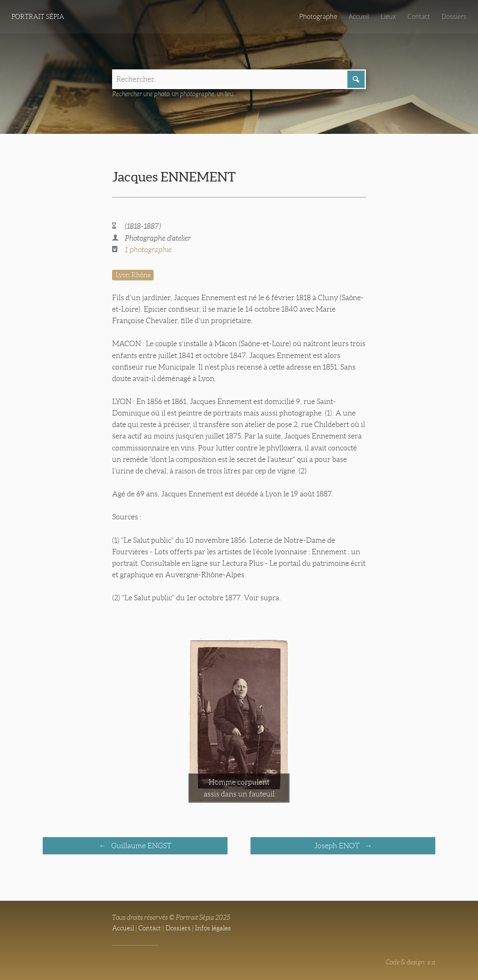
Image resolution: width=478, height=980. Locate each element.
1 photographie (148, 250)
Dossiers (454, 16)
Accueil (359, 16)
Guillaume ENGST (140, 846)
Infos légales (213, 928)
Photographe (318, 16)
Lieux (388, 16)
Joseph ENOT (338, 846)
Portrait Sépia (38, 17)
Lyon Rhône (133, 275)
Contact (419, 16)
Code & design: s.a (410, 962)
